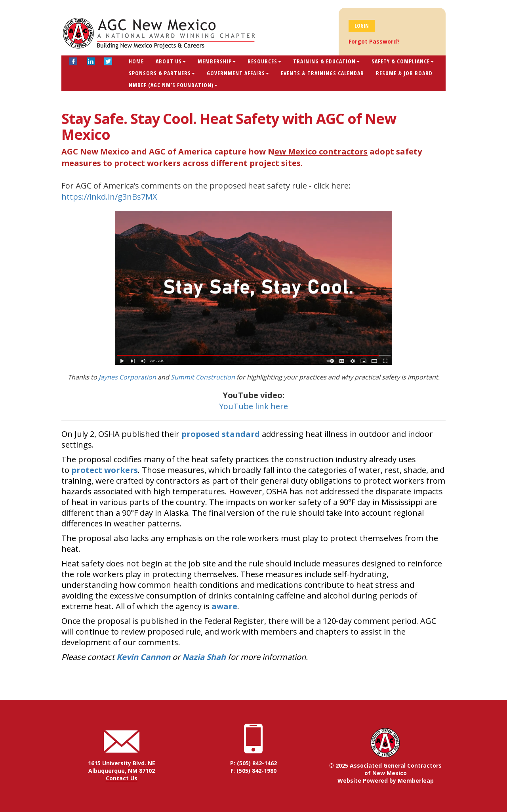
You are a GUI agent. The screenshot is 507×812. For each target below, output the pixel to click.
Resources (264, 61)
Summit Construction (203, 377)
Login (362, 26)
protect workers (105, 470)
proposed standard (221, 434)
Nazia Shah (204, 657)
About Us (171, 61)
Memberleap (416, 781)
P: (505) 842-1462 (253, 763)
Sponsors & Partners (162, 73)
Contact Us (122, 778)
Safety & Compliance (403, 61)
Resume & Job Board (404, 73)
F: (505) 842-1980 (253, 771)
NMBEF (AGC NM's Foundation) (173, 85)
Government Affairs (238, 73)
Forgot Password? (374, 41)
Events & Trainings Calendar (322, 73)
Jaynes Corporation (127, 377)
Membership (217, 61)
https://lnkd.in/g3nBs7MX (109, 197)
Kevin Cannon (143, 657)
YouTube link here (253, 406)
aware (224, 606)
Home (136, 61)
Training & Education (326, 61)
